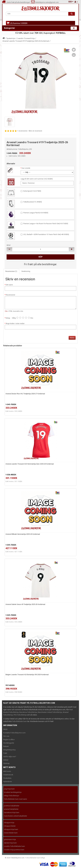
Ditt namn (9, 285)
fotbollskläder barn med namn (15, 799)
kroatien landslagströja (13, 792)
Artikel (6, 760)
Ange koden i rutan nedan (15, 324)
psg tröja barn (9, 789)
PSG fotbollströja (20, 715)
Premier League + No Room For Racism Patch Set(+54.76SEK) (46, 224)
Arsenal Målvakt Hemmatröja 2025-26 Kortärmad (23, 534)
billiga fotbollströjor (12, 796)
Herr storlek (26, 168)
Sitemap (6, 763)
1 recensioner (22, 131)
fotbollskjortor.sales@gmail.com (45, 2)
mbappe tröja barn (11, 829)
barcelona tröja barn (12, 812)
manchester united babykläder (15, 816)
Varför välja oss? (10, 757)
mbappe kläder (10, 826)
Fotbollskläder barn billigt (35, 858)
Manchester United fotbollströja (50, 712)
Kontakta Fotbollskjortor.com (14, 733)
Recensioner (10, 295)
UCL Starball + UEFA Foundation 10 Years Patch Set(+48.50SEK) (46, 234)
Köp (41, 257)
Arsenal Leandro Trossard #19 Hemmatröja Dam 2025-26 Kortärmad (30, 464)
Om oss (6, 736)
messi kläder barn (11, 833)
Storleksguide (9, 743)
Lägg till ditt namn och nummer (32, 179)
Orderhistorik (8, 775)
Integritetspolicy (9, 750)
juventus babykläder (12, 806)
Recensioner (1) (11, 271)
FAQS (5, 729)
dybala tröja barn (10, 843)
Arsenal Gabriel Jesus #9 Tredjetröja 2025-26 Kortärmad (25, 604)
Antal (8, 245)
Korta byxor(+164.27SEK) (32, 191)
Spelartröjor (11, 38)
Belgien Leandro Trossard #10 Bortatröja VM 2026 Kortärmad (27, 675)
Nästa (72, 338)
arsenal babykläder (11, 809)
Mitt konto (7, 771)
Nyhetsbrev (8, 782)
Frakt (5, 753)
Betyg (8, 318)
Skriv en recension (35, 131)
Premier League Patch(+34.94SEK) (36, 213)
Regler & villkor (9, 740)
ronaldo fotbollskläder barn (14, 846)
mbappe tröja (9, 823)
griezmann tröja (10, 839)
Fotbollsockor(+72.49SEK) (33, 202)
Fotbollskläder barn (19, 721)
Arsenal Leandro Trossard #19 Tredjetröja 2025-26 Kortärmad (26, 41)
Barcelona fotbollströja (28, 712)
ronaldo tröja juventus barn (14, 850)
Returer (6, 746)
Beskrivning (26, 271)
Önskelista (7, 778)
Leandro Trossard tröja (26, 38)
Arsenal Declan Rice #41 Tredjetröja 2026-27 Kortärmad (25, 394)
